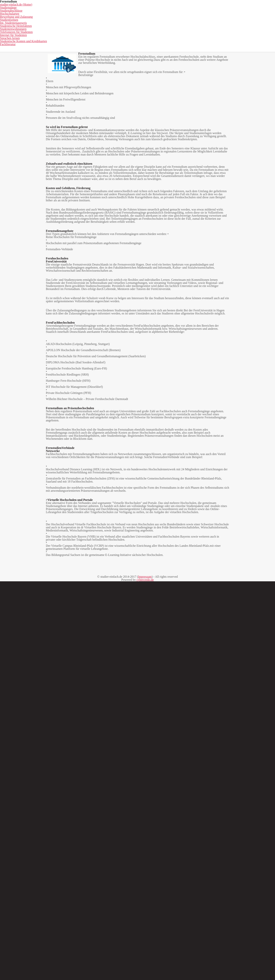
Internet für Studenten (156, 38)
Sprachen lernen (192, 38)
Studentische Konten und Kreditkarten (239, 38)
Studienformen (212, 32)
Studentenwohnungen (70, 38)
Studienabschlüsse (101, 32)
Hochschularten (135, 32)
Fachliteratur (137, 43)
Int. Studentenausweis (248, 32)
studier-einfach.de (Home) (30, 32)
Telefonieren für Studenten (113, 38)
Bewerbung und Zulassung (174, 32)
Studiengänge (68, 32)
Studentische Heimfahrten (27, 38)
